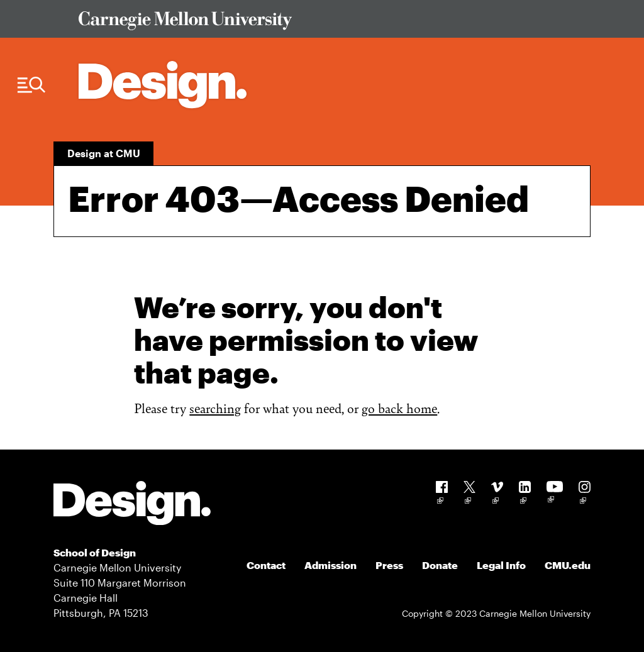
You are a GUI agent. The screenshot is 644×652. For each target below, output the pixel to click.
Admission (330, 565)
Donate (440, 565)
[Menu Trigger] (31, 85)
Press (389, 565)
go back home (399, 408)
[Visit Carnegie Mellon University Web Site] (328, 23)
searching (215, 408)
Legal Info (501, 565)
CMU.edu (568, 565)
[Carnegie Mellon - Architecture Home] (163, 85)
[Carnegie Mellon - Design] (132, 505)
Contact (266, 565)
